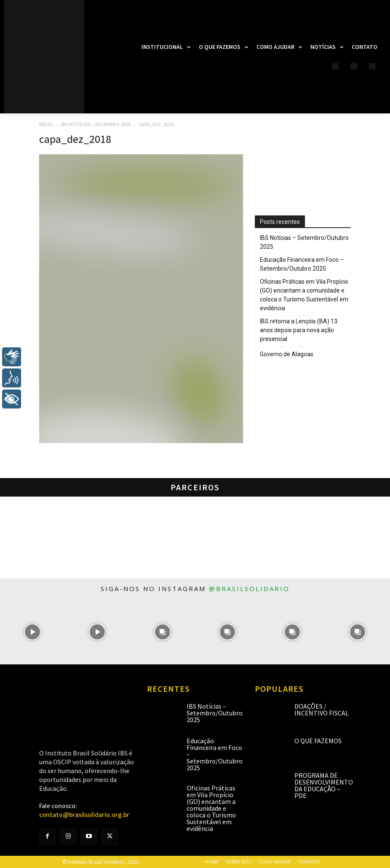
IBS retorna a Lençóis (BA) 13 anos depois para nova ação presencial (299, 330)
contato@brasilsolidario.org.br (84, 815)
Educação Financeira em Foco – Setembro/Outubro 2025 (302, 264)
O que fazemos (318, 741)
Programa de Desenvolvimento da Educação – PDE (324, 785)
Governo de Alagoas (287, 354)
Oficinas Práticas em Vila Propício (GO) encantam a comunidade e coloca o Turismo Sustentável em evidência (304, 295)
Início (46, 124)
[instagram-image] (32, 632)
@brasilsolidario (249, 589)
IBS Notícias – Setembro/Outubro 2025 (304, 242)
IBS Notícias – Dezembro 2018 (96, 124)
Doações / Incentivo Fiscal (322, 709)
